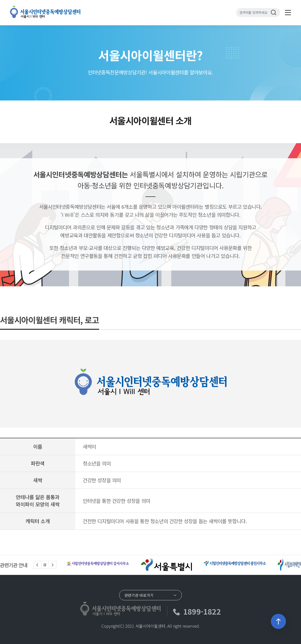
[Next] (53, 565)
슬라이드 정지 (45, 565)
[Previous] (37, 565)
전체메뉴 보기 (288, 13)
